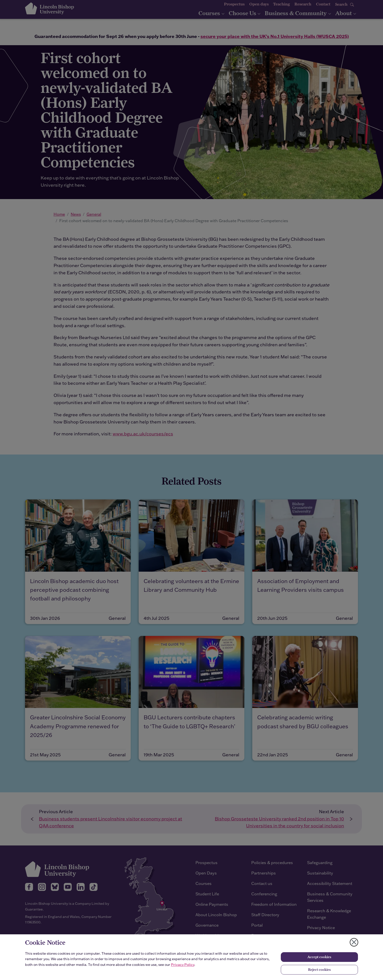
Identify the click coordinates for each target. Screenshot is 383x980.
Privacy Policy (183, 965)
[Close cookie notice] (354, 942)
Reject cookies (319, 970)
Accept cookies (319, 957)
